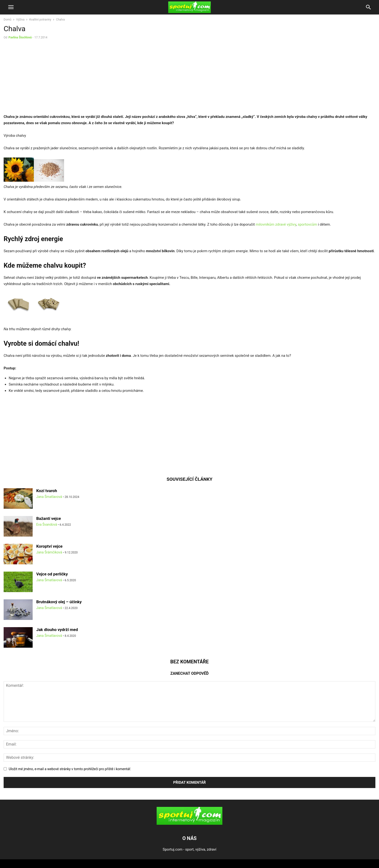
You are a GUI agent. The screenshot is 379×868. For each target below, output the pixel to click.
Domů (7, 20)
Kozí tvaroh (47, 491)
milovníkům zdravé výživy (276, 224)
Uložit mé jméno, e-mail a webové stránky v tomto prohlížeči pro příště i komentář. (70, 769)
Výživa (20, 20)
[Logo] (189, 824)
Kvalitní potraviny (40, 20)
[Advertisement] (44, 78)
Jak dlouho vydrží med (57, 630)
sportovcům (307, 224)
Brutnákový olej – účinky (59, 602)
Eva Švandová (47, 524)
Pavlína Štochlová (20, 37)
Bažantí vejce (49, 518)
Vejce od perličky (52, 574)
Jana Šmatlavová (49, 497)
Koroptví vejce (49, 546)
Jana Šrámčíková (49, 552)
